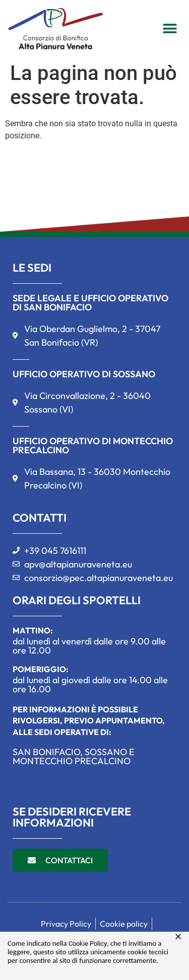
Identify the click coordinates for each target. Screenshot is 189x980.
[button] (170, 28)
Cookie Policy (88, 944)
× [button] (178, 937)
